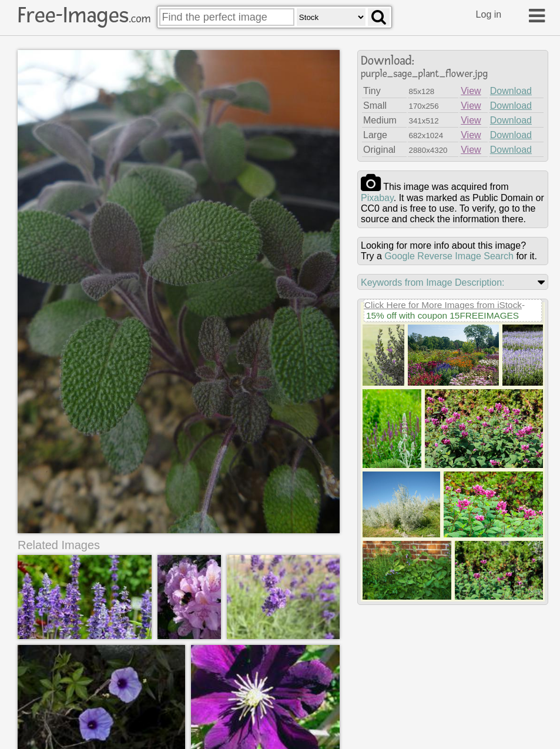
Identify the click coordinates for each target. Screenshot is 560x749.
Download (511, 91)
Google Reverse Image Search (449, 256)
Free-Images (84, 15)
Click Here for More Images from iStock (443, 305)
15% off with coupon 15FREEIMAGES (442, 315)
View (471, 91)
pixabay (377, 198)
